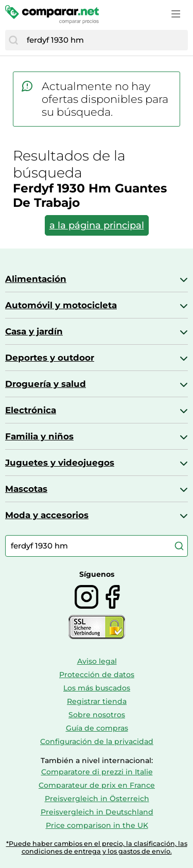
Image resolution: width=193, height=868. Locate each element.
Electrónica (31, 410)
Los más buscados (97, 688)
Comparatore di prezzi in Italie (97, 772)
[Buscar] (13, 40)
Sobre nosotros (97, 715)
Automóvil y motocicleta (61, 305)
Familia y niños (39, 436)
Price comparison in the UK (97, 825)
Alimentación (36, 279)
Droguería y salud (46, 384)
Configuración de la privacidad (97, 741)
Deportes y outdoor (50, 358)
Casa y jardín (34, 331)
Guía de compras (97, 728)
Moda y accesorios (47, 515)
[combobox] (105, 40)
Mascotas (26, 489)
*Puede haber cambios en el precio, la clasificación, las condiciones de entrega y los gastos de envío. (97, 847)
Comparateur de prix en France (97, 785)
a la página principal (97, 225)
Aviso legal (97, 661)
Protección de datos (97, 675)
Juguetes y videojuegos (60, 463)
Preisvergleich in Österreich (97, 799)
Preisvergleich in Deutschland (97, 812)
